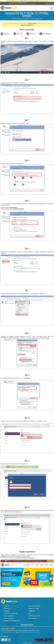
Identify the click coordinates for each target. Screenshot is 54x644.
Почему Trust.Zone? (34, 606)
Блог (30, 613)
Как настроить (44, 1)
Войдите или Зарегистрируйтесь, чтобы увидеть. (25, 466)
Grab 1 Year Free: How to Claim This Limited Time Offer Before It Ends (20, 630)
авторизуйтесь (32, 23)
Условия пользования (11, 613)
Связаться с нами (34, 608)
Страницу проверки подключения (25, 558)
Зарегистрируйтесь (27, 25)
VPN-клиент (7, 608)
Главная (6, 606)
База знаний (32, 618)
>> (24, 4)
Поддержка (32, 611)
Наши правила (8, 616)
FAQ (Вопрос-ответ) (34, 616)
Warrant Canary (9, 618)
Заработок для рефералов (12, 621)
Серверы (7, 611)
